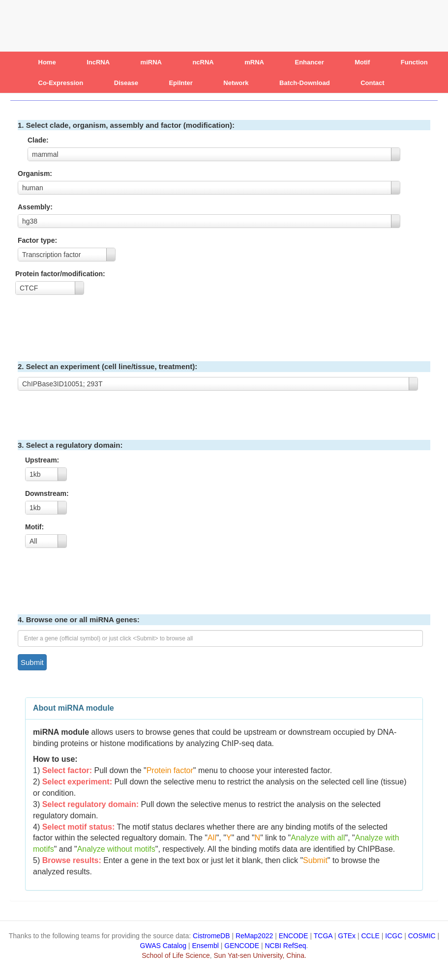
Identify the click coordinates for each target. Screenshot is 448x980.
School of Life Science (176, 955)
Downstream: (48, 493)
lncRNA (98, 62)
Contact (372, 83)
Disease (126, 83)
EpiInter (180, 83)
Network (236, 83)
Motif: (35, 527)
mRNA (254, 62)
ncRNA (203, 62)
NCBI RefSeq (286, 946)
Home (47, 62)
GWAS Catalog (163, 946)
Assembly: (36, 207)
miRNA (151, 62)
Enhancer (310, 62)
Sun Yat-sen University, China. (260, 955)
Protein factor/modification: (61, 274)
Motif (362, 62)
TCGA (323, 936)
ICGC (394, 936)
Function (414, 62)
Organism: (36, 173)
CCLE (371, 936)
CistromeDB (211, 936)
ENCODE (294, 936)
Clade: (39, 140)
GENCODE (242, 946)
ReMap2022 (254, 936)
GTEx (347, 936)
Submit (32, 662)
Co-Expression (61, 83)
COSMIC (422, 936)
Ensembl (205, 946)
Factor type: (38, 240)
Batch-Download (305, 83)
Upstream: (43, 460)
